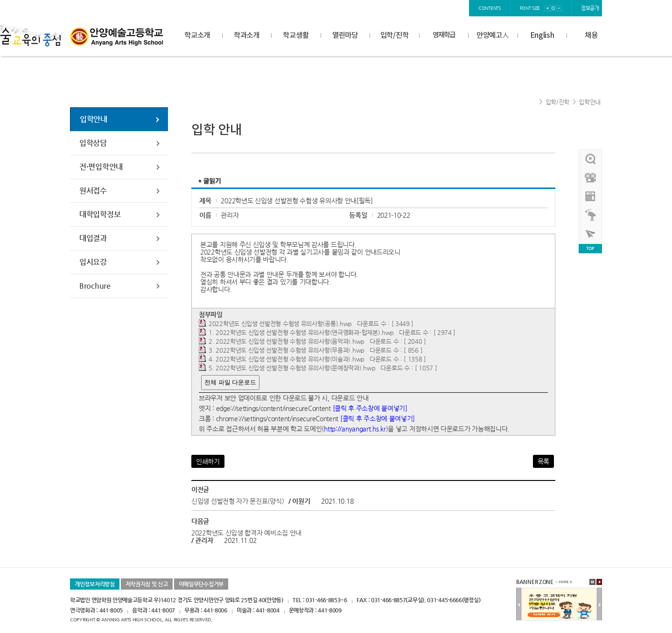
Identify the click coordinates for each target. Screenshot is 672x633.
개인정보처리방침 (95, 584)
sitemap (455, 8)
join (432, 8)
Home (532, 102)
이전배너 (519, 605)
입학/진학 (395, 35)
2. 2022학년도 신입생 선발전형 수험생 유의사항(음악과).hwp (287, 341)
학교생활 (296, 35)
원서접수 (93, 191)
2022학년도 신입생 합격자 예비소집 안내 (246, 533)
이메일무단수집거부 (201, 584)
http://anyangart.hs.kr (355, 429)
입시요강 (93, 262)
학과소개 (247, 35)
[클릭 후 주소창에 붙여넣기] (370, 408)
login (412, 8)
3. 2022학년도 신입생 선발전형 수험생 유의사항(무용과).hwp (287, 350)
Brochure (95, 286)
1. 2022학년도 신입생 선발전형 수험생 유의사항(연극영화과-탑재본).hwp (301, 332)
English (542, 35)
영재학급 (444, 35)
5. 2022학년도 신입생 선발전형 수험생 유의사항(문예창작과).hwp (292, 368)
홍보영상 (591, 178)
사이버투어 (591, 234)
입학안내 (590, 102)
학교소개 (197, 35)
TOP (590, 248)
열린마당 (345, 35)
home (389, 8)
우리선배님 (591, 159)
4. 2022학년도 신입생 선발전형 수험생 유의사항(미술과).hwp (287, 359)
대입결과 (93, 238)
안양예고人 (493, 35)
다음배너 (599, 605)
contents (490, 8)
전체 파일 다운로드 (230, 382)
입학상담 (93, 143)
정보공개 (590, 8)
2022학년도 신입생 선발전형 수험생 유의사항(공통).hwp (280, 323)
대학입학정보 (100, 214)
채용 (591, 35)
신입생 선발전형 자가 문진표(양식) (238, 501)
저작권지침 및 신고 (147, 584)
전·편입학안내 (101, 167)
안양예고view (591, 196)
